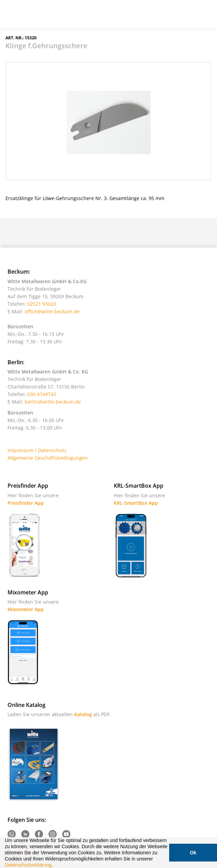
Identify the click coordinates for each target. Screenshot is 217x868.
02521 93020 (42, 304)
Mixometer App (26, 609)
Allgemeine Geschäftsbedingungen (48, 458)
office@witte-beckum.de (52, 311)
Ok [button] (193, 853)
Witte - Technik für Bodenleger (25, 13)
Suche (171, 17)
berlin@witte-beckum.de (53, 402)
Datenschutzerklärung (28, 865)
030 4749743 (42, 394)
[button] (55, 866)
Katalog (83, 714)
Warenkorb (188, 17)
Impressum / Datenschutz (37, 450)
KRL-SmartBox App (136, 503)
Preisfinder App (26, 503)
